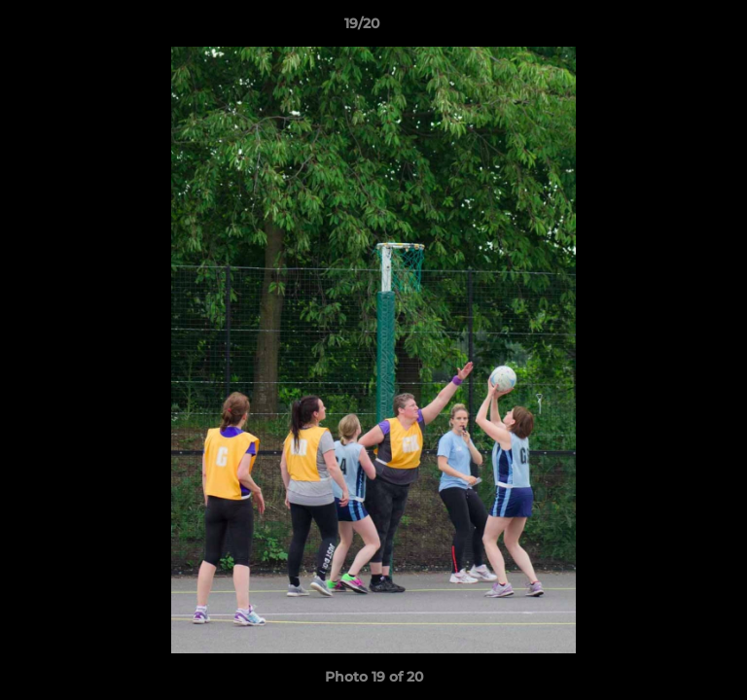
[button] (677, 28)
